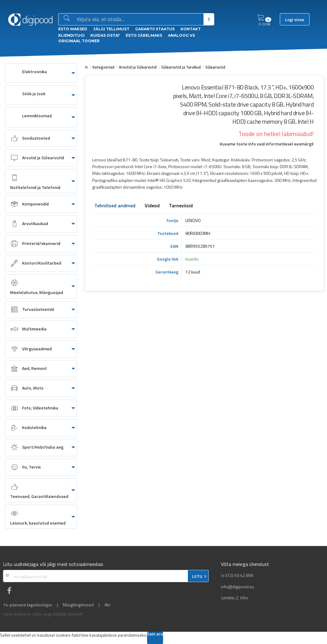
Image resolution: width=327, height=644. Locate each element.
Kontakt (191, 29)
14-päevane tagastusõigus (28, 605)
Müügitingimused (78, 605)
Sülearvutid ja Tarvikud (181, 67)
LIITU (197, 576)
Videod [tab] (152, 206)
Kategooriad (103, 67)
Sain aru (155, 634)
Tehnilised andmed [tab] (115, 206)
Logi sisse (295, 20)
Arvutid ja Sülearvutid (138, 67)
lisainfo (192, 259)
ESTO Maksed (73, 29)
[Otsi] (209, 19)
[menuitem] (41, 73)
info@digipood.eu (238, 587)
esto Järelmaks (144, 35)
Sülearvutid (215, 67)
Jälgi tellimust (111, 29)
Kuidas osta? (105, 35)
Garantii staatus (155, 29)
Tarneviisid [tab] (181, 206)
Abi (107, 605)
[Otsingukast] (139, 20)
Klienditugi (71, 35)
